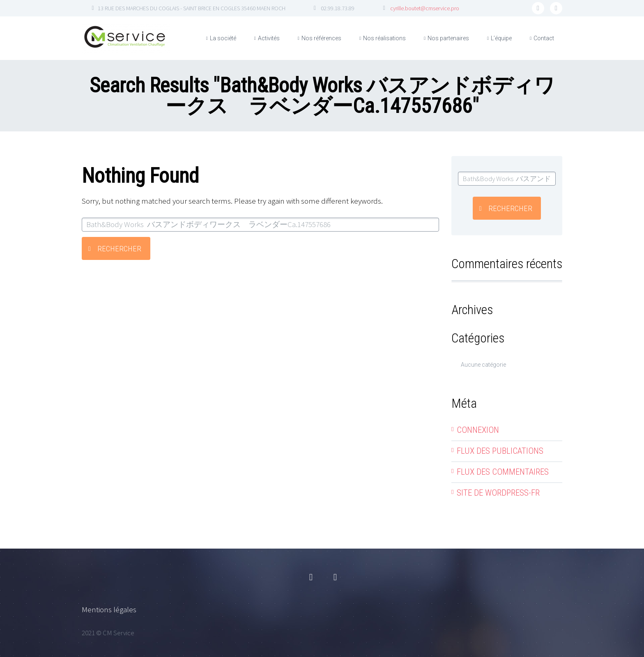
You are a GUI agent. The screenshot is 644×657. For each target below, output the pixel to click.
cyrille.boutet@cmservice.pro (425, 8)
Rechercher (119, 249)
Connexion (478, 430)
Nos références (321, 38)
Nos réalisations (384, 38)
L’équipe (501, 38)
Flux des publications (500, 451)
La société (223, 38)
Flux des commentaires (503, 472)
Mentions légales (109, 609)
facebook (538, 8)
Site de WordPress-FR (498, 493)
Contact (544, 38)
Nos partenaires (448, 38)
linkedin (556, 8)
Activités (269, 38)
